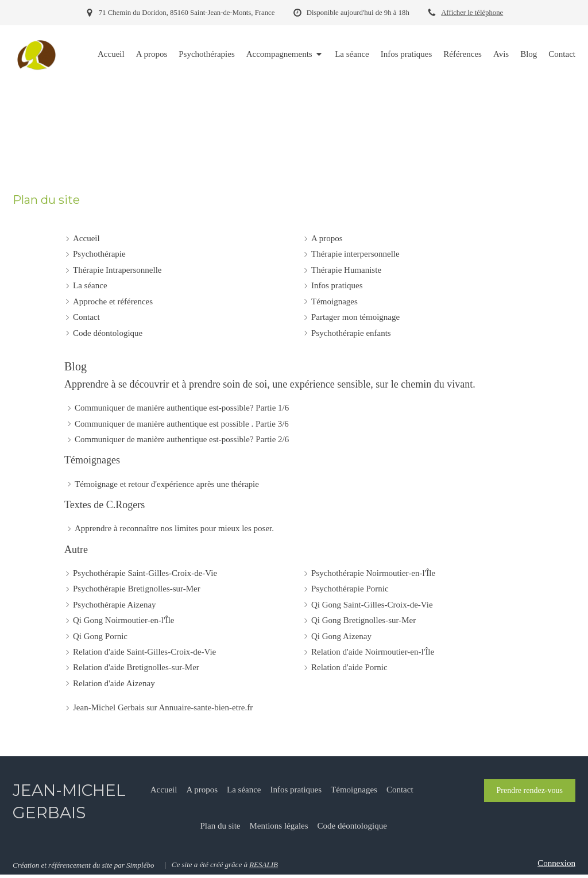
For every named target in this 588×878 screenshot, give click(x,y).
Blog (76, 366)
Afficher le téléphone (472, 13)
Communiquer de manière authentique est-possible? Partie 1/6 (182, 408)
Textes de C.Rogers (105, 505)
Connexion (556, 863)
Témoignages (92, 460)
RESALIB (264, 865)
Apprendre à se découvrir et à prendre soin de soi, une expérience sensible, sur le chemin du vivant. (270, 384)
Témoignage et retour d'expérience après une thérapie (167, 484)
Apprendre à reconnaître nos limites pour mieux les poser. (174, 528)
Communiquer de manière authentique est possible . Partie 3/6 (182, 424)
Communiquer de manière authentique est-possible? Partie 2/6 (182, 439)
